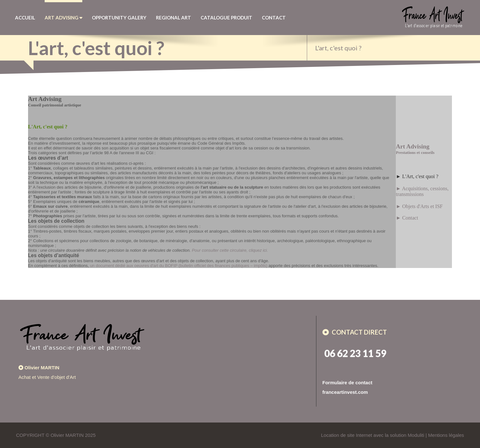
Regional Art (174, 18)
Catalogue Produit (226, 18)
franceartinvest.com (345, 392)
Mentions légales (446, 435)
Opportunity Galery (119, 18)
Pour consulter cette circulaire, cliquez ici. (230, 250)
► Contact (407, 218)
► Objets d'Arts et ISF (419, 206)
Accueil (25, 18)
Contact (274, 18)
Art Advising (63, 18)
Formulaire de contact (347, 383)
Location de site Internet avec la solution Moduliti (373, 435)
